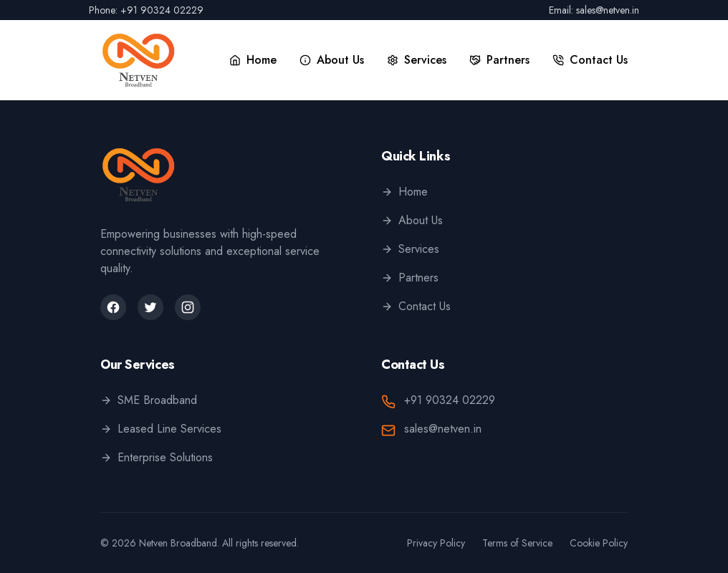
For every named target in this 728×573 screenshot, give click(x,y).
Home (404, 192)
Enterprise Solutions (157, 457)
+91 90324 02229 (450, 400)
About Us (412, 220)
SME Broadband (149, 400)
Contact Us (416, 306)
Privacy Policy (436, 543)
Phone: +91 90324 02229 (146, 10)
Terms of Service (517, 543)
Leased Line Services (161, 429)
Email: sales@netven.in (594, 10)
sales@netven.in (443, 429)
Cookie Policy (599, 543)
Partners (410, 278)
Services (410, 249)
